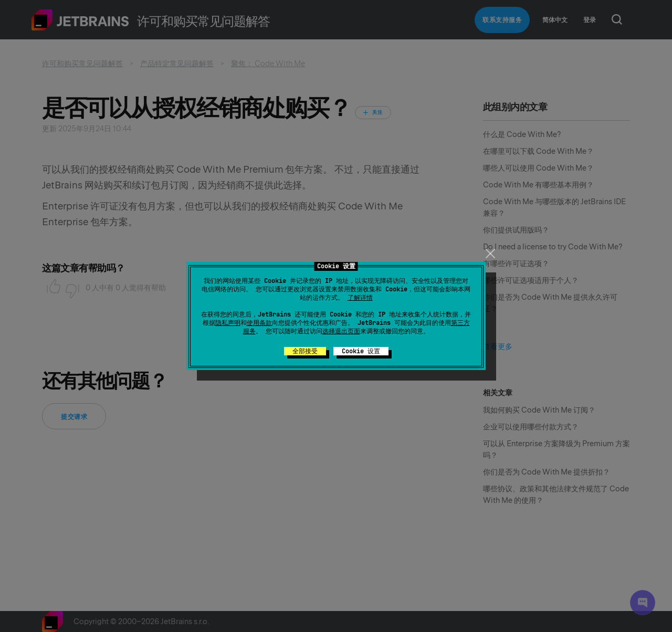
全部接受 (305, 351)
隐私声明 (228, 323)
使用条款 (259, 323)
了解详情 (360, 298)
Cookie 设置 (361, 351)
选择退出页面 (341, 331)
